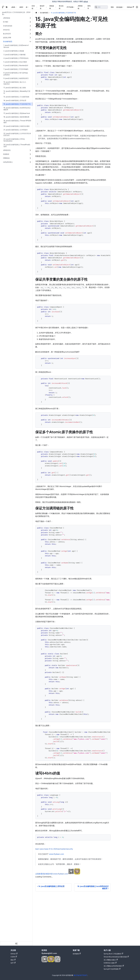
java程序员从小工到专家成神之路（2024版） (16, 13)
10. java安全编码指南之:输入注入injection (15, 83)
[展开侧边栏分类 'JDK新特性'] (30, 150)
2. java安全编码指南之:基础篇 (14, 51)
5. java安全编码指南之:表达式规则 (15, 62)
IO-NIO (6, 22)
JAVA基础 (7, 18)
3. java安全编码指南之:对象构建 (14, 55)
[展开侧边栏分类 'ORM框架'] (30, 158)
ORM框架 (6, 158)
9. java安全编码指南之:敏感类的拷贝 (16, 78)
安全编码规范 (8, 41)
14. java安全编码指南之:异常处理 (15, 100)
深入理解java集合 (111, 960)
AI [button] (27, 7)
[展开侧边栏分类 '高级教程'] (30, 154)
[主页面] (36, 13)
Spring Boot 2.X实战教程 (113, 954)
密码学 (89, 7)
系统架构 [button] (52, 7)
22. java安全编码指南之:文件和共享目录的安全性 (17, 134)
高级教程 (6, 154)
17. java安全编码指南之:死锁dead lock (17, 113)
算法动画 (61, 7)
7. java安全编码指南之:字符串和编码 (16, 69)
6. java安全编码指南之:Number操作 (16, 65)
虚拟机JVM (7, 38)
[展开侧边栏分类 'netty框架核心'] (30, 162)
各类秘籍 (77, 954)
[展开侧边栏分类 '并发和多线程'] (30, 26)
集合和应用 (7, 34)
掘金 (13, 960)
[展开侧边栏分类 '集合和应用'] (30, 34)
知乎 (13, 963)
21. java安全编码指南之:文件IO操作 (16, 130)
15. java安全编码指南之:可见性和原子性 (17, 104)
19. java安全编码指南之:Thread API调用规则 (17, 122)
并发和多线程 (8, 26)
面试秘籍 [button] (119, 7)
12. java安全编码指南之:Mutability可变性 (17, 92)
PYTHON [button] (70, 7)
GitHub (130, 7)
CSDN (14, 957)
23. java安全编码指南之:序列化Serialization (14, 140)
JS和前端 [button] (80, 7)
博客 (112, 7)
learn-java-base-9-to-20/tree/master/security (54, 849)
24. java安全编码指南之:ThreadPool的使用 (17, 146)
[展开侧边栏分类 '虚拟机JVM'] (30, 38)
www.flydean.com (57, 854)
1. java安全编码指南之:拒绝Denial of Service (16, 46)
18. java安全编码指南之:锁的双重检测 (16, 117)
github (86, 2)
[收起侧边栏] (16, 943)
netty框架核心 (8, 162)
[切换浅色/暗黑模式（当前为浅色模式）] (137, 7)
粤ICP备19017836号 (81, 975)
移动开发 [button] (42, 7)
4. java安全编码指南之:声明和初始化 (16, 58)
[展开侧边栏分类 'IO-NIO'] (30, 22)
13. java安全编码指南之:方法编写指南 (16, 97)
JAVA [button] (13, 7)
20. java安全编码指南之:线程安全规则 (17, 126)
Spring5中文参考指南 (112, 969)
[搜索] (101, 7)
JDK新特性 (7, 150)
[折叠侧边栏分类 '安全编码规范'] (30, 42)
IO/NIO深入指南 (110, 963)
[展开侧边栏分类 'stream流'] (30, 30)
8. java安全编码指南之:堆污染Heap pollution (16, 74)
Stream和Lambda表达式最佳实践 (116, 957)
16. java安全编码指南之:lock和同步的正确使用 (17, 109)
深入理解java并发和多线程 (114, 966)
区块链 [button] (33, 7)
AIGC (21, 7)
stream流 (6, 30)
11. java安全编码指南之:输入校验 (15, 88)
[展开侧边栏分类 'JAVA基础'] (30, 18)
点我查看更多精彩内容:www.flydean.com (52, 874)
